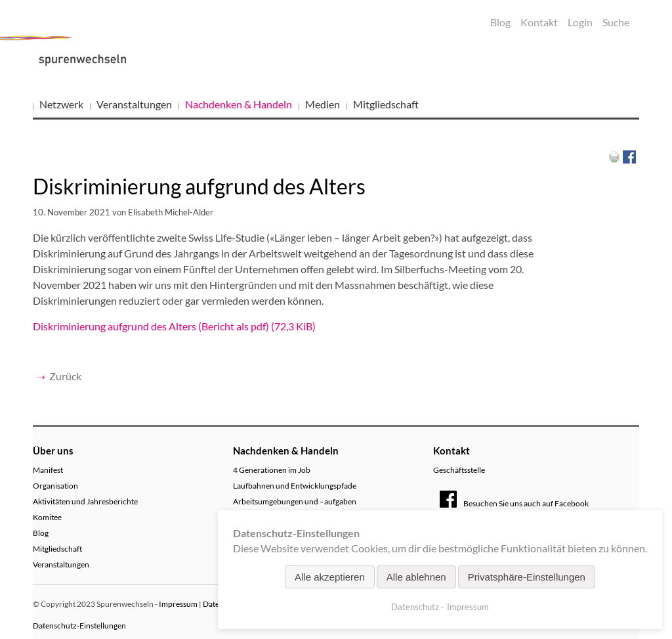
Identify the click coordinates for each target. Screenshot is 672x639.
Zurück (65, 376)
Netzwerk (61, 104)
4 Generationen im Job (272, 470)
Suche (616, 22)
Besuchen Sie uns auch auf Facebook (514, 503)
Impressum (178, 604)
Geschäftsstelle (459, 470)
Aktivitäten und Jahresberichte (85, 501)
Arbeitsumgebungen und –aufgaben (295, 501)
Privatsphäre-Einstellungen (527, 577)
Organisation (55, 486)
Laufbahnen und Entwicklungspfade (295, 486)
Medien (323, 104)
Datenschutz (415, 607)
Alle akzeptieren (330, 577)
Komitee (47, 517)
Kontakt (539, 22)
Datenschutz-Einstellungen (79, 626)
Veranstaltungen (134, 104)
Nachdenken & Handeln (239, 104)
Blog (500, 22)
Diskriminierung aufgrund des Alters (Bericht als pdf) (174, 326)
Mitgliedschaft (386, 104)
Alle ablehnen (416, 577)
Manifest (48, 470)
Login (580, 22)
